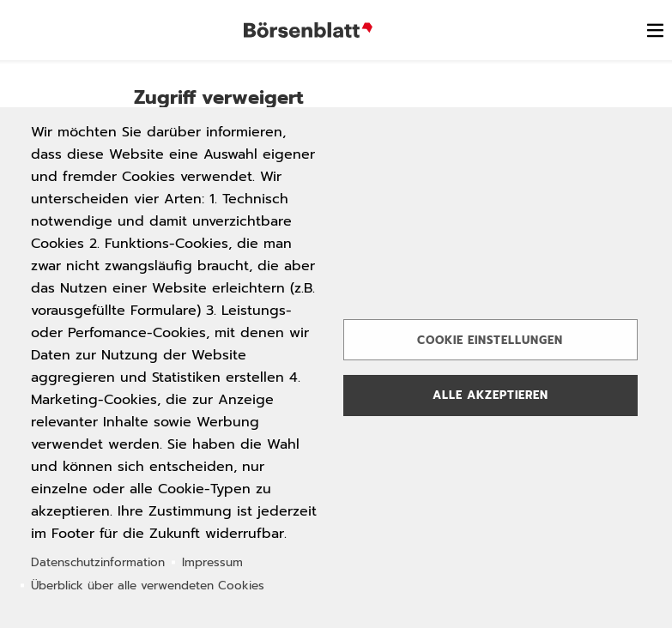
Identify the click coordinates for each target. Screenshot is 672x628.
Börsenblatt (308, 30)
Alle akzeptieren (490, 395)
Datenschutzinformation (98, 562)
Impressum (212, 562)
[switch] (655, 30)
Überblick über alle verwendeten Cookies (148, 586)
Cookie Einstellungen (490, 340)
